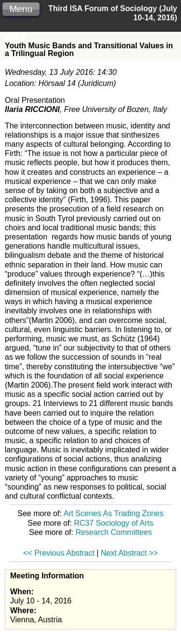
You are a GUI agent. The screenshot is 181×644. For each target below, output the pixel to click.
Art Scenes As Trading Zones (113, 513)
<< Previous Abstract (59, 553)
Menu (21, 9)
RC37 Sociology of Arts (114, 523)
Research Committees (113, 532)
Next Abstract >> (129, 553)
